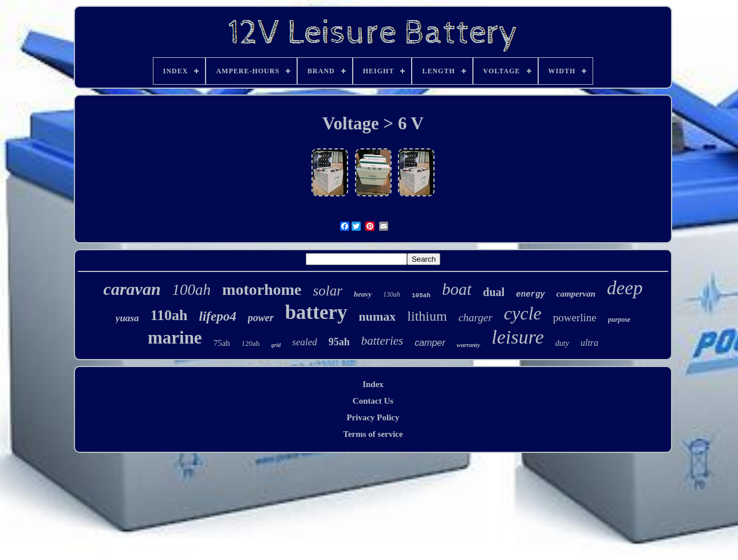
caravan (132, 289)
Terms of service (373, 434)
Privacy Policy (373, 417)
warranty (469, 345)
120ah (251, 343)
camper (430, 343)
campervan (576, 294)
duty (562, 343)
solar (328, 291)
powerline (575, 318)
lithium (427, 316)
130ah (392, 294)
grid (276, 345)
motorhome (262, 289)
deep (625, 288)
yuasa (127, 318)
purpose (619, 320)
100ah (192, 290)
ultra (589, 343)
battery (316, 312)
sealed (304, 342)
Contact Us (373, 401)
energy (530, 294)
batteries (382, 341)
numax (378, 316)
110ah (169, 315)
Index (373, 384)
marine (175, 338)
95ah (339, 342)
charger (475, 318)
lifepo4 (218, 316)
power (261, 318)
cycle (523, 313)
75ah (222, 343)
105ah (421, 295)
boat (457, 289)
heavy (363, 294)
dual (494, 292)
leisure (518, 337)
